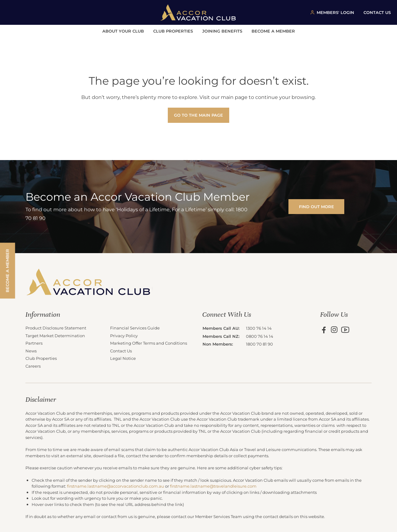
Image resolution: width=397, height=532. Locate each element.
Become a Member (273, 31)
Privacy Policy (124, 335)
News (31, 351)
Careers (33, 366)
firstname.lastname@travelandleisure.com (213, 486)
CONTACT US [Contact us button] (377, 12)
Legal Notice (123, 358)
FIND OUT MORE (317, 206)
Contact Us (121, 351)
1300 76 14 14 (259, 328)
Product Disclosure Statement (56, 328)
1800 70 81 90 (259, 344)
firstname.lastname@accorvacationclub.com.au (116, 486)
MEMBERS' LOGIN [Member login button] (335, 12)
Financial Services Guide (135, 328)
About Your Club (123, 31)
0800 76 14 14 (260, 336)
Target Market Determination (55, 335)
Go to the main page (198, 115)
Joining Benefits (222, 31)
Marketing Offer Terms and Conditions (149, 343)
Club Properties (173, 31)
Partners (34, 343)
